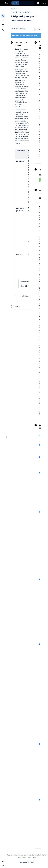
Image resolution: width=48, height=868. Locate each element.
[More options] (43, 9)
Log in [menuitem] (44, 3)
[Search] (12, 3)
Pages (13, 9)
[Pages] (3, 16)
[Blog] (3, 20)
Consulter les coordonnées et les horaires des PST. (39, 370)
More (6, 3)
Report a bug (22, 857)
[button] (38, 3)
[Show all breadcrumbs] (18, 9)
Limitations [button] (22, 296)
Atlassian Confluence (21, 855)
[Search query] (22, 3)
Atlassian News (33, 857)
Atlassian (27, 862)
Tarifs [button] (15, 307)
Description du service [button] (19, 44)
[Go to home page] (2, 3)
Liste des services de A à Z (21, 12)
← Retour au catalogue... (19, 29)
